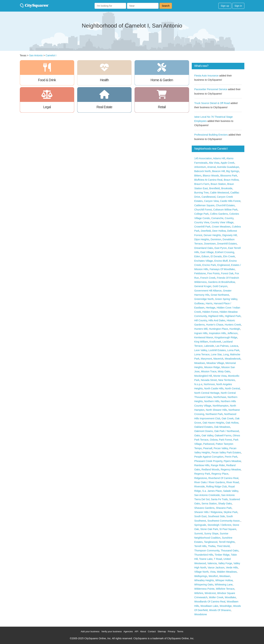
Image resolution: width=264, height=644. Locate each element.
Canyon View (211, 201)
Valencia (212, 563)
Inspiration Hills (217, 333)
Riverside (200, 487)
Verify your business (112, 631)
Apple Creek (227, 163)
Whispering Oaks (204, 585)
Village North (202, 572)
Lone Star (216, 354)
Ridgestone (201, 478)
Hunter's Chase (215, 325)
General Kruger (203, 286)
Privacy (171, 631)
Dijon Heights (202, 239)
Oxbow (214, 440)
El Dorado (216, 256)
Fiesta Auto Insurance (206, 76)
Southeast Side (216, 516)
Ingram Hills (201, 333)
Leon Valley (201, 350)
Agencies (128, 631)
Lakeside (209, 346)
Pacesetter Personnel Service (211, 89)
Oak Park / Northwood (227, 431)
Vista (213, 572)
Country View (202, 222)
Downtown (210, 244)
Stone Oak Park (209, 529)
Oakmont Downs (204, 431)
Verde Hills (232, 568)
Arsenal (211, 167)
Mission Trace (209, 371)
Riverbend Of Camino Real (223, 478)
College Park (202, 214)
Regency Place (220, 474)
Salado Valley (231, 491)
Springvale (200, 525)
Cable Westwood (219, 193)
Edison (205, 256)
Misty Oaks (224, 371)
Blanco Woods (211, 176)
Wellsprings (201, 576)
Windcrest (210, 593)
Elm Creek (229, 256)
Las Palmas (222, 346)
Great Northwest (220, 295)
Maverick (218, 359)
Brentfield (215, 188)
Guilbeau (199, 303)
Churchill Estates (225, 205)
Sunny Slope (211, 534)
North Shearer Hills (216, 410)
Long (226, 354)
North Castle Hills (214, 388)
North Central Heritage (207, 393)
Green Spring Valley (226, 299)
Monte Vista (220, 376)
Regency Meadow (231, 469)
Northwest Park (214, 414)
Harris (209, 303)
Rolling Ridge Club (216, 487)
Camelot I (51, 55)
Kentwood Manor (204, 337)
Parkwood (209, 444)
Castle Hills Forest (230, 201)
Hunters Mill (201, 329)
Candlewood (209, 197)
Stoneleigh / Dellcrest (219, 525)
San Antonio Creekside (207, 495)
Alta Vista (214, 163)
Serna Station (209, 504)
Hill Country (201, 320)
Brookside (227, 188)
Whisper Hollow (224, 580)
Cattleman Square (204, 205)
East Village (207, 252)
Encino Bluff (221, 261)
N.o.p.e (198, 384)
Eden (197, 256)
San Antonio (36, 55)
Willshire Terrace (225, 589)
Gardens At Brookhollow (221, 282)
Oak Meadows (222, 427)
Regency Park (202, 474)
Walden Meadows (227, 572)
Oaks (197, 435)
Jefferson (233, 333)
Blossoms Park (229, 176)
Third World (223, 546)
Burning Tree (202, 193)
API (136, 631)
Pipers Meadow (232, 461)
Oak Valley (207, 435)
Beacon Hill (218, 171)
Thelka (212, 546)
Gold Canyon (220, 286)
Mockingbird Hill (203, 376)
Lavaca (234, 346)
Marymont (206, 359)
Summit (199, 534)
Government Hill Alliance (208, 291)
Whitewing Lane (224, 585)
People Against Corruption (209, 457)
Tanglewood (211, 542)
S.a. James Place (212, 491)
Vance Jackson (216, 568)
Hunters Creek (233, 325)
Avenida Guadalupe (228, 167)
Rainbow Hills (202, 465)
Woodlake (230, 597)
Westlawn (225, 576)
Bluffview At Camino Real (208, 180)
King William (201, 342)
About (143, 631)
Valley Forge (225, 563)
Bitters (198, 176)
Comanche (217, 218)
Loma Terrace (202, 354)
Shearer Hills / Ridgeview (208, 512)
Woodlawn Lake (209, 606)
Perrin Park (231, 457)
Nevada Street (209, 380)
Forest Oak (227, 273)
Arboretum (200, 167)
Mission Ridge (212, 367)
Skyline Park (230, 512)
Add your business (90, 631)
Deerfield (206, 231)
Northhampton (221, 406)
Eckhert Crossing (225, 252)
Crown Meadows (221, 227)
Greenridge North (204, 299)
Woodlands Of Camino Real (210, 602)
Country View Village (222, 222)
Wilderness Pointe (204, 589)
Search (166, 6)
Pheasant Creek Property (208, 461)
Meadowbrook (233, 359)
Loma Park (233, 350)
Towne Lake (206, 559)
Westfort (213, 576)
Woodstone (201, 614)
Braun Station (218, 184)
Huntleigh (235, 329)
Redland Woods (210, 469)
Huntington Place (218, 329)
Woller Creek (216, 597)
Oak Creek (228, 418)
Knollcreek (215, 342)
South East (200, 516)
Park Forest (225, 440)
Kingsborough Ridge (226, 337)
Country (229, 218)
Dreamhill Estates (227, 244)
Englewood (224, 265)
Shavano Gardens (204, 508)
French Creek (208, 278)
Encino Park (209, 265)
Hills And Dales (217, 320)
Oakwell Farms (223, 435)
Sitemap (162, 631)
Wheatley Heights (204, 580)
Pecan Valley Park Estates (226, 452)
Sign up (225, 6)
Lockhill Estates (217, 350)
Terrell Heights (227, 542)
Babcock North (203, 171)
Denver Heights (212, 235)
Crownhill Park (202, 227)
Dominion (216, 239)
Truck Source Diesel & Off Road (212, 103)
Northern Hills (212, 401)
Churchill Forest (203, 210)
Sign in (238, 6)
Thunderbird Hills (204, 555)
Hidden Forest (210, 312)
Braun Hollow (231, 180)
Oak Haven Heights (213, 423)
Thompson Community (207, 551)
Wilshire (199, 593)
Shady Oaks (225, 504)
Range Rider (218, 465)
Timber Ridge (222, 555)
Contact (152, 631)
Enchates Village (204, 261)
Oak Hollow (232, 423)
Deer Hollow (219, 231)
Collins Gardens (219, 214)
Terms (180, 631)
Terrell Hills (200, 546)
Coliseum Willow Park (225, 210)
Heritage (210, 308)
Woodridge (226, 606)
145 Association (203, 158)
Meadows (200, 363)
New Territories (227, 380)
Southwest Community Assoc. (224, 521)
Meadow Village (215, 363)
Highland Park (233, 316)
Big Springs (233, 171)
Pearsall (208, 448)
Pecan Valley (221, 448)
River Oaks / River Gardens (210, 482)
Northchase (220, 397)
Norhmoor (209, 384)
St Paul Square (228, 529)
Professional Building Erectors (211, 135)
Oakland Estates (204, 427)
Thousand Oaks (230, 551)
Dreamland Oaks (204, 248)
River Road (233, 482)
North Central (232, 388)
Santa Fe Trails (219, 499)
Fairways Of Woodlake (222, 269)
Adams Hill (219, 158)
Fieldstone (200, 273)
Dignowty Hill (230, 235)
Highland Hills (216, 316)
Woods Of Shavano (220, 610)
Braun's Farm (202, 184)
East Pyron (221, 248)
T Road (218, 559)
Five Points (213, 273)
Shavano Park (224, 508)
